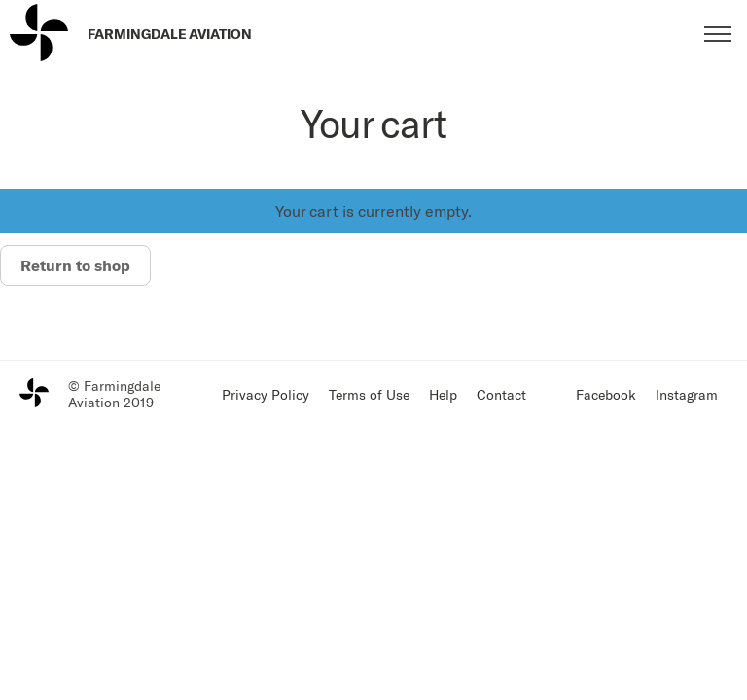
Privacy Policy (266, 394)
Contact (501, 394)
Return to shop (75, 265)
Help (443, 394)
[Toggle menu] (718, 34)
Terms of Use (369, 394)
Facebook (606, 394)
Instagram (687, 394)
